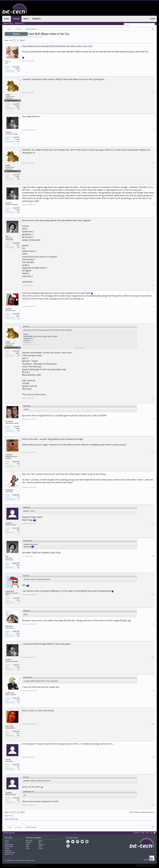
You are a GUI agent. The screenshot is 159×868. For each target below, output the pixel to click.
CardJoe (9, 132)
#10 (153, 452)
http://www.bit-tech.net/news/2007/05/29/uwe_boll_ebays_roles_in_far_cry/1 (57, 46)
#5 (153, 205)
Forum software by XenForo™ (20, 865)
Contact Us (137, 833)
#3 (153, 130)
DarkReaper (10, 591)
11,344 (17, 139)
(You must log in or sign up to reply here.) (142, 812)
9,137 (18, 734)
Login (152, 19)
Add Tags (11, 816)
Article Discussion (19, 37)
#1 (153, 61)
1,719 (18, 700)
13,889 (17, 429)
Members (37, 19)
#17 (153, 691)
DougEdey (9, 421)
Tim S (33, 37)
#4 (153, 163)
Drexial (8, 759)
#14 (153, 595)
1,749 (18, 600)
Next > (22, 40)
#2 (153, 93)
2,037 (18, 316)
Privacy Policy (152, 865)
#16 (153, 657)
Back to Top (9, 854)
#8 (153, 398)
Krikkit (8, 95)
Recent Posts (19, 23)
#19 (153, 757)
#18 (153, 724)
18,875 (17, 69)
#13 (153, 556)
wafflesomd (10, 693)
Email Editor (9, 847)
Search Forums (8, 23)
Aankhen (9, 523)
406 (18, 530)
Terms (7, 848)
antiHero (9, 309)
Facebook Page (10, 852)
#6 (153, 285)
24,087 (17, 106)
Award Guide (9, 845)
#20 (153, 805)
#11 (153, 487)
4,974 (18, 634)
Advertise (8, 850)
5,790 (18, 245)
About (7, 843)
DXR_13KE (9, 726)
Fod (7, 236)
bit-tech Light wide (9, 833)
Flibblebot (9, 626)
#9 (153, 419)
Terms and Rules (141, 865)
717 (18, 497)
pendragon (10, 490)
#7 (153, 306)
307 (18, 767)
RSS (155, 833)
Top (151, 833)
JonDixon (9, 455)
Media (26, 19)
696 (18, 464)
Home (7, 19)
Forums (16, 19)
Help (143, 833)
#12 (153, 524)
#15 (153, 624)
